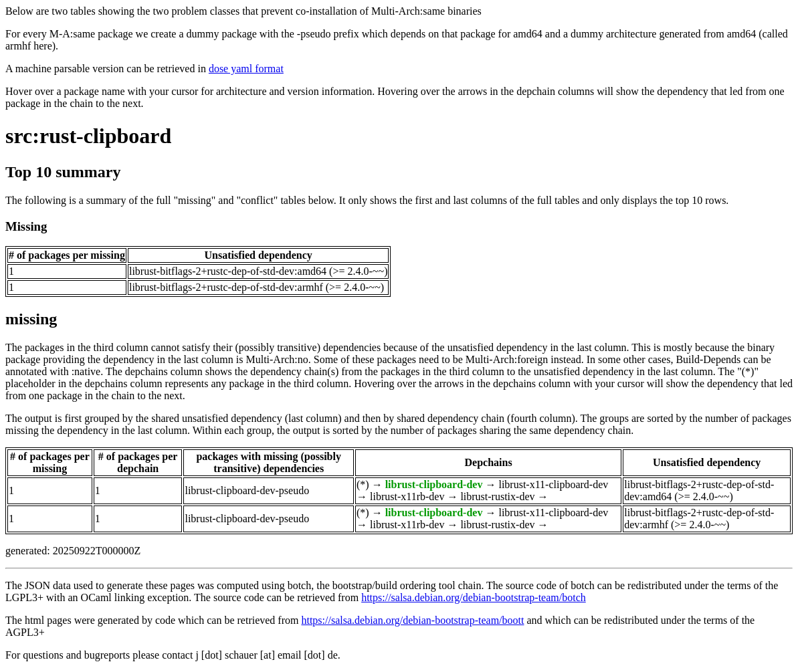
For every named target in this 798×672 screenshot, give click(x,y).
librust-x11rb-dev (407, 496)
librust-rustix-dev (497, 496)
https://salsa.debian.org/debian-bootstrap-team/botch (474, 597)
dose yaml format (246, 69)
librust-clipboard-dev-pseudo (247, 490)
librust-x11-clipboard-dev (553, 484)
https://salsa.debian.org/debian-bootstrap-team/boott (412, 620)
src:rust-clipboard (88, 136)
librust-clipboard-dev (434, 484)
